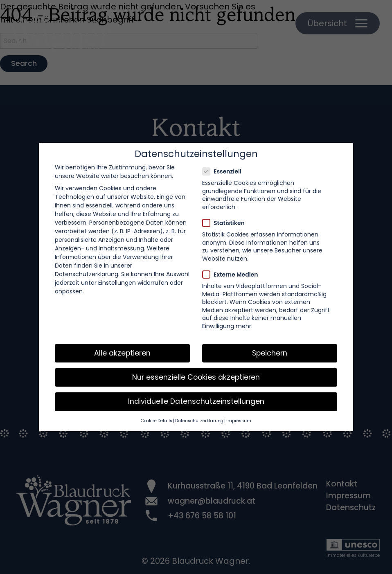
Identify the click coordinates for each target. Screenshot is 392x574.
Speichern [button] (270, 353)
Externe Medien (233, 275)
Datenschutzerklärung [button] (199, 421)
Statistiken (226, 223)
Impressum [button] (239, 421)
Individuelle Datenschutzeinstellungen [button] (196, 401)
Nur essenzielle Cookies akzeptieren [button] (196, 377)
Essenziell (224, 171)
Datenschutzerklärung (87, 274)
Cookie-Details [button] (157, 421)
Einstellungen (117, 283)
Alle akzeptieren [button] (122, 353)
